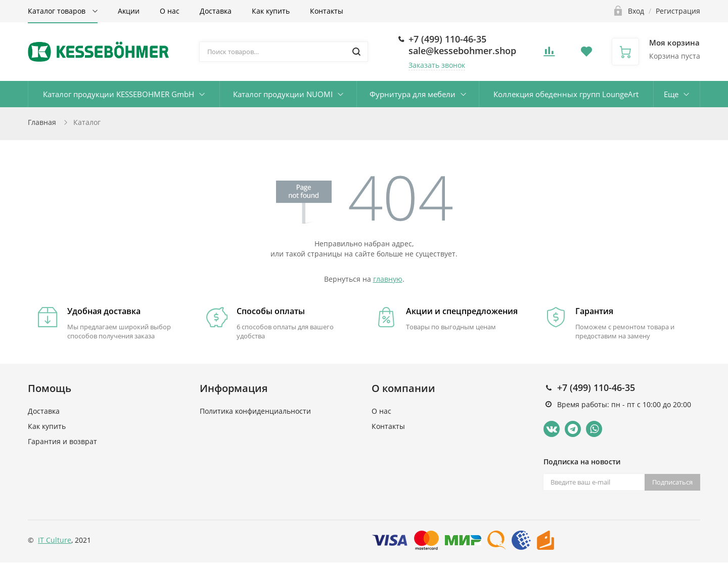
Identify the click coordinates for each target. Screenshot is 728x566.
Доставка (216, 11)
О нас (170, 11)
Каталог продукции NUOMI (283, 94)
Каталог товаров (58, 11)
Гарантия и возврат (62, 441)
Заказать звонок (437, 65)
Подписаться (672, 482)
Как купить (271, 11)
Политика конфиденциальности (255, 411)
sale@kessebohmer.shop (462, 51)
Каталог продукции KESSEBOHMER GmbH (119, 94)
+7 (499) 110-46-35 (447, 39)
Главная (42, 122)
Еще (671, 94)
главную (388, 279)
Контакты (327, 11)
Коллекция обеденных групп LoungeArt (566, 94)
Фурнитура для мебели (413, 94)
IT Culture (55, 540)
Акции (129, 11)
